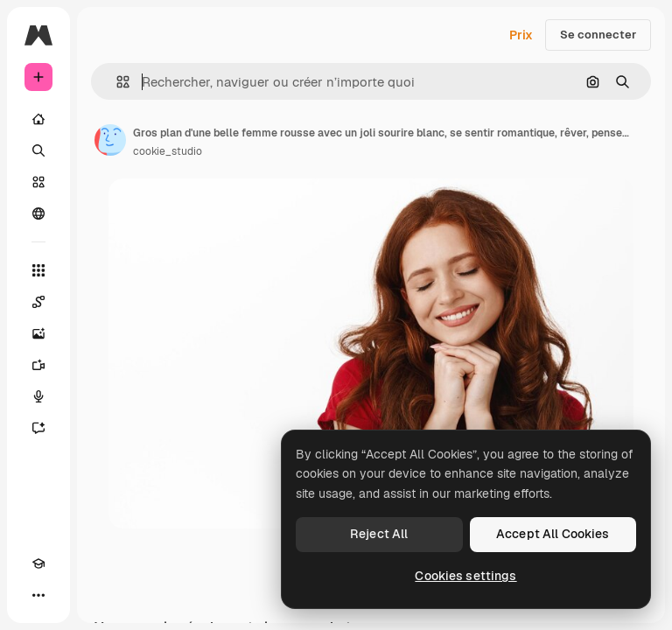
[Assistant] (38, 428)
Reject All (379, 534)
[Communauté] (38, 213)
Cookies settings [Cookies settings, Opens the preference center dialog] (465, 576)
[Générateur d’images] (38, 333)
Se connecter (598, 35)
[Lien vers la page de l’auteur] (110, 140)
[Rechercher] (38, 150)
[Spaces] (38, 302)
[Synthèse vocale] (38, 396)
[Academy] (38, 563)
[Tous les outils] (38, 270)
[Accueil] (38, 119)
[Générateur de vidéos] (38, 365)
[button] (116, 82)
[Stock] (38, 182)
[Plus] (38, 595)
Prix (521, 35)
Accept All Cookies (553, 534)
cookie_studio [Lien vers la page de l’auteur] (168, 151)
